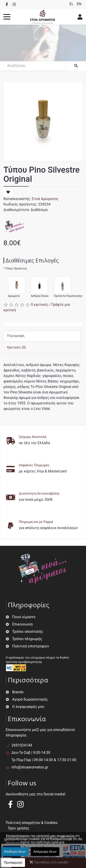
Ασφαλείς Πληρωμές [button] (34, 465)
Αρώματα (14, 285)
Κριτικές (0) (17, 347)
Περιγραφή (16, 336)
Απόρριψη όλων (45, 852)
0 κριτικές (40, 305)
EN (79, 4)
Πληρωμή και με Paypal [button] (36, 522)
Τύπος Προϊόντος (16, 269)
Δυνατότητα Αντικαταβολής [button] (39, 493)
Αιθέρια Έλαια (37, 285)
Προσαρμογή (13, 863)
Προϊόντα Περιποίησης (66, 285)
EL (72, 4)
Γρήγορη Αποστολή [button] (33, 437)
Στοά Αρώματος (45, 199)
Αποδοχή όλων (15, 852)
